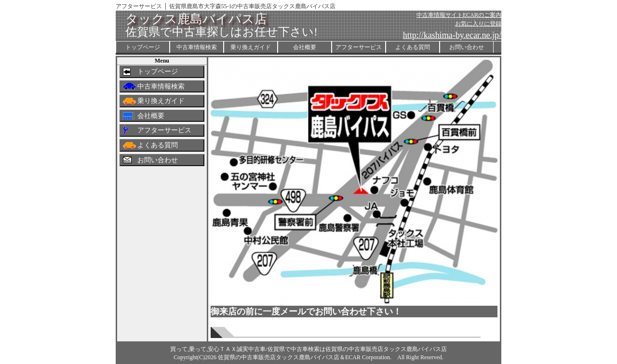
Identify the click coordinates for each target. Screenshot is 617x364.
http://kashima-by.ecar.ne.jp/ (452, 35)
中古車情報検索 (197, 47)
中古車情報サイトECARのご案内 (459, 15)
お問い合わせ (467, 47)
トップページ (143, 47)
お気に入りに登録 (478, 24)
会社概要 (305, 47)
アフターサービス (359, 47)
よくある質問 (413, 47)
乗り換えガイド (251, 47)
